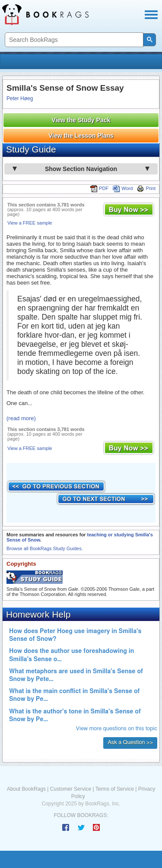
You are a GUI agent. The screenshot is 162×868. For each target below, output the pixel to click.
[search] (73, 40)
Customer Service (71, 789)
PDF (99, 188)
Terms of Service (115, 789)
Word (123, 188)
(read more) (21, 418)
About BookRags (26, 789)
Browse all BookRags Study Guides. (45, 548)
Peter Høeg (20, 98)
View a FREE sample (30, 223)
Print (146, 188)
